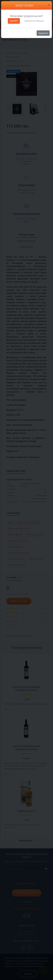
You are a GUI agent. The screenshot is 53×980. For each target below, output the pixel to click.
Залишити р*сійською (34, 21)
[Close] (49, 5)
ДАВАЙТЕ (14, 21)
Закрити (43, 33)
